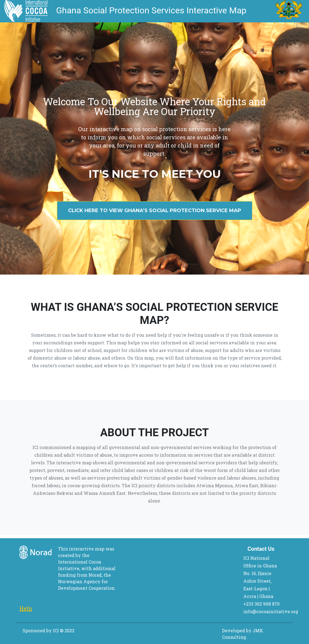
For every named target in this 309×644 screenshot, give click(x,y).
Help (26, 608)
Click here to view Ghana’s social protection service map (155, 210)
